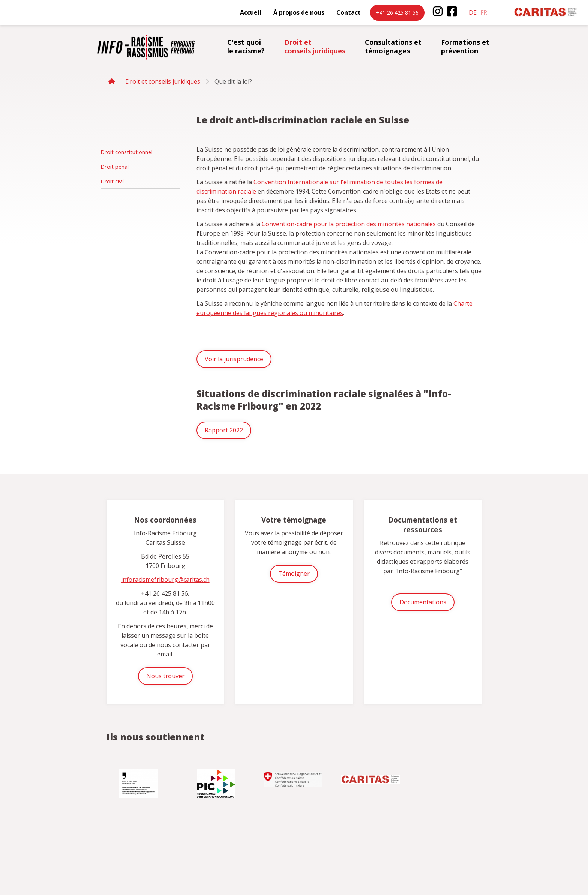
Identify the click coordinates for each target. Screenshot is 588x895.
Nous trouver (165, 676)
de (473, 12)
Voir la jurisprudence (234, 359)
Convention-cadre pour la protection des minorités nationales (349, 224)
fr (484, 12)
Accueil (251, 12)
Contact (349, 12)
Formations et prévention (465, 46)
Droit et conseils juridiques (315, 46)
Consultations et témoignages (393, 46)
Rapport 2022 (224, 430)
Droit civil (112, 181)
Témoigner (294, 574)
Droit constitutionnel (126, 152)
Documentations (423, 602)
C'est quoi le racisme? (246, 46)
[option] (139, 781)
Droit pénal (115, 167)
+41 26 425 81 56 (397, 13)
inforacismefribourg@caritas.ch (165, 580)
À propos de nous (299, 12)
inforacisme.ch (146, 47)
